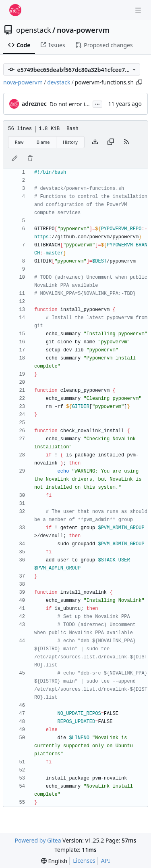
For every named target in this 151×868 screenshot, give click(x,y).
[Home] (15, 10)
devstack (59, 82)
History (70, 142)
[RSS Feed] (126, 142)
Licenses (84, 861)
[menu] (54, 861)
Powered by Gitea (38, 840)
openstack (34, 30)
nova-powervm (83, 30)
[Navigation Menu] (139, 10)
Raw (19, 142)
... (97, 103)
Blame (43, 142)
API (105, 861)
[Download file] (95, 142)
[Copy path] (139, 82)
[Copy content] (111, 142)
